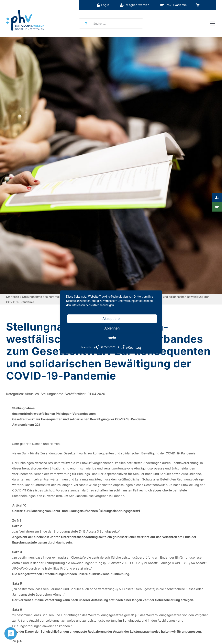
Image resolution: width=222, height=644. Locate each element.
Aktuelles (32, 394)
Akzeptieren (112, 319)
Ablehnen (112, 328)
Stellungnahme (52, 394)
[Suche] (85, 23)
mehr (112, 338)
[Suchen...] (111, 23)
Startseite (13, 297)
